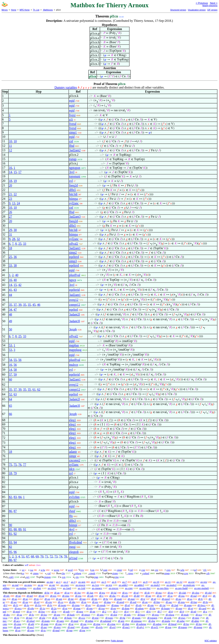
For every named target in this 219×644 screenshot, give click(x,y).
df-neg (80, 612)
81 (10, 534)
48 (10, 314)
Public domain (117, 641)
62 (39, 389)
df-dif (137, 596)
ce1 (28, 577)
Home (14, 10)
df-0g (122, 618)
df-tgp (69, 630)
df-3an (90, 593)
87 (15, 511)
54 (10, 360)
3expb (73, 329)
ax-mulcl (155, 585)
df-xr (29, 612)
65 (10, 406)
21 (10, 194)
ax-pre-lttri (145, 588)
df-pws (182, 618)
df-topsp (198, 627)
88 (15, 529)
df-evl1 (155, 627)
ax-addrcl (139, 585)
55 (15, 360)
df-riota (76, 605)
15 (15, 172)
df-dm (72, 602)
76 (20, 465)
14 (10, 172)
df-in (159, 596)
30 (15, 230)
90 (10, 525)
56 (20, 360)
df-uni (59, 599)
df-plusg (170, 615)
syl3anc (74, 465)
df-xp (25, 602)
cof (49, 573)
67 (28, 556)
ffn (71, 516)
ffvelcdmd (75, 542)
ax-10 (156, 582)
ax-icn (109, 585)
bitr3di (73, 194)
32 (18, 239)
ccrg (186, 573)
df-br (106, 599)
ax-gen (82, 582)
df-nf (136, 593)
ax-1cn (95, 585)
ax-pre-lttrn (163, 588)
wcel (70, 570)
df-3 (115, 612)
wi (23, 570)
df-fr (200, 599)
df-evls (99, 627)
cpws (131, 573)
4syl (72, 529)
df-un (148, 596)
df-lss (186, 624)
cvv (82, 570)
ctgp (96, 577)
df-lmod (172, 624)
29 (10, 230)
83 (15, 497)
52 (10, 394)
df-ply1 (140, 627)
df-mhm (89, 621)
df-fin (152, 608)
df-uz (19, 615)
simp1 (73, 132)
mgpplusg (75, 350)
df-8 (171, 612)
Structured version (178, 10)
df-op (47, 599)
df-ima (107, 602)
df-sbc (113, 596)
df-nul (194, 596)
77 (25, 465)
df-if (205, 596)
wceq (56, 570)
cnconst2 (75, 460)
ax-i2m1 (52, 588)
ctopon (47, 577)
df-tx (43, 630)
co (23, 573)
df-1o (42, 608)
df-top (168, 627)
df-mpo (115, 605)
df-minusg (136, 621)
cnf (71, 141)
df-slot (114, 615)
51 (23, 556)
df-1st (162, 605)
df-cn (18, 630)
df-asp (17, 627)
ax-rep (204, 582)
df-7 (160, 612)
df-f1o (38, 605)
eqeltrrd (74, 257)
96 (15, 552)
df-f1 (16, 605)
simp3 (73, 261)
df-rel (37, 602)
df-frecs (202, 605)
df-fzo (44, 615)
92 (15, 534)
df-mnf (16, 612)
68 (32, 556)
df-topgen (152, 618)
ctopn (115, 573)
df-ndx (127, 615)
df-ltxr (42, 612)
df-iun (83, 599)
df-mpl (71, 627)
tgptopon (75, 168)
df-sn (14, 599)
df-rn (84, 602)
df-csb (125, 596)
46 (39, 305)
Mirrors (5, 10)
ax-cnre (129, 588)
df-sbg (152, 621)
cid (131, 570)
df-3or (78, 593)
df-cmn (17, 624)
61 (34, 389)
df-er (65, 608)
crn (156, 570)
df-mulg (166, 621)
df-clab (182, 593)
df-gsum (136, 618)
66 (10, 414)
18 (10, 181)
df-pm (89, 608)
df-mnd (74, 621)
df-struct (86, 615)
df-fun (194, 602)
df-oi (190, 608)
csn (93, 570)
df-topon (183, 627)
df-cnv (49, 602)
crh (208, 573)
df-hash (71, 615)
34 (10, 310)
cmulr (92, 573)
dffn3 (72, 521)
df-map (77, 608)
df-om (151, 605)
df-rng (59, 624)
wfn (182, 570)
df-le (54, 612)
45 (34, 305)
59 (15, 374)
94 (15, 542)
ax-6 (114, 582)
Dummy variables (66, 87)
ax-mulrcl (171, 585)
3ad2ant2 (75, 150)
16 (10, 168)
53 (10, 345)
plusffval (75, 275)
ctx (77, 577)
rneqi (72, 547)
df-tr (143, 599)
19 (15, 181)
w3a (43, 570)
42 (20, 285)
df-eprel (166, 599)
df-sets (100, 615)
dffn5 (72, 190)
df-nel (30, 596)
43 (15, 290)
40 (17, 275)
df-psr (44, 627)
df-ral (42, 596)
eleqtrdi (74, 552)
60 (10, 379)
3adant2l (74, 314)
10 (10, 141)
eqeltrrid (74, 290)
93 (10, 542)
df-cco (82, 618)
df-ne (18, 596)
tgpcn (73, 280)
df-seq (57, 615)
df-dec (7, 615)
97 (15, 560)
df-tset (29, 618)
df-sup (179, 608)
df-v (101, 596)
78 (65, 556)
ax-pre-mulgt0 (202, 588)
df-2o (54, 608)
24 (18, 203)
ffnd (72, 146)
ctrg (117, 577)
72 (51, 556)
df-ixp (102, 608)
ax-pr (41, 585)
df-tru (102, 593)
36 (15, 257)
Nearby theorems (210, 6)
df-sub (66, 612)
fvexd (73, 124)
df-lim (157, 602)
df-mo (159, 593)
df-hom (68, 618)
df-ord (133, 602)
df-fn (205, 602)
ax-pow (28, 585)
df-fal (114, 593)
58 (15, 370)
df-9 (182, 612)
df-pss (182, 596)
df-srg (83, 624)
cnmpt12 (75, 305)
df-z (205, 612)
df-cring (111, 624)
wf (195, 570)
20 (10, 185)
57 (10, 374)
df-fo (26, 605)
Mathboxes (48, 10)
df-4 (126, 612)
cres (168, 570)
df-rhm (126, 624)
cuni (105, 570)
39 (20, 305)
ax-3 (73, 582)
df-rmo (66, 596)
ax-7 (125, 582)
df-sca (199, 615)
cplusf (146, 573)
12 (10, 150)
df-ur (71, 624)
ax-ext (191, 582)
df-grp (121, 621)
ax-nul (15, 585)
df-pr (25, 599)
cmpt (119, 570)
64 (10, 399)
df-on (145, 602)
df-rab (90, 596)
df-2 (104, 612)
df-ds (55, 618)
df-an (57, 593)
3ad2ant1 (75, 248)
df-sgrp (60, 621)
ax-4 (93, 582)
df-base (141, 615)
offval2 (74, 244)
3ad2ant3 (75, 217)
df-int (71, 599)
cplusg (78, 573)
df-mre (196, 618)
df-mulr (185, 615)
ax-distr (37, 588)
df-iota (181, 602)
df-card (203, 608)
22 (15, 194)
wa (32, 570)
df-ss (170, 596)
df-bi (47, 593)
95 (10, 552)
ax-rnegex (97, 588)
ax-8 (135, 582)
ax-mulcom (189, 585)
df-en (113, 608)
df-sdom (139, 608)
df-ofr (139, 605)
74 (61, 556)
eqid (72, 101)
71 (47, 556)
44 (10, 295)
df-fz (31, 615)
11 (10, 146)
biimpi (73, 525)
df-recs (18, 608)
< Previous (202, 3)
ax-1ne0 (67, 588)
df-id (153, 599)
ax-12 (180, 582)
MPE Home (25, 10)
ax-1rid (81, 588)
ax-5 (104, 582)
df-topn (109, 618)
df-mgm (46, 621)
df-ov (88, 605)
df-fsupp (165, 608)
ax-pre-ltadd (181, 588)
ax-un (52, 585)
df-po (178, 599)
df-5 (137, 612)
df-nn (92, 612)
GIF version (212, 10)
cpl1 (11, 577)
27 (10, 217)
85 (10, 529)
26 (10, 212)
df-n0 (193, 612)
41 (10, 290)
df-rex (53, 596)
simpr (73, 456)
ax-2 (66, 582)
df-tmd (56, 630)
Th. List (36, 10)
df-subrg (157, 624)
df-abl (31, 624)
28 (14, 239)
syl (71, 181)
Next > (214, 3)
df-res (95, 602)
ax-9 (145, 582)
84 (20, 497)
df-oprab (101, 605)
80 (10, 560)
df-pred (120, 602)
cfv (205, 570)
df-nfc (6, 596)
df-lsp (199, 624)
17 (20, 172)
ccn (64, 577)
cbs (63, 573)
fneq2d (73, 185)
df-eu (170, 593)
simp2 (73, 252)
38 (15, 265)
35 (10, 305)
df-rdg (31, 608)
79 (15, 473)
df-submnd (106, 621)
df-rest (95, 618)
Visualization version (197, 10)
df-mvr (57, 627)
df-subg (181, 621)
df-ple (42, 618)
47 (15, 310)
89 (20, 529)
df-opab (118, 599)
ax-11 (168, 582)
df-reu (78, 596)
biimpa (73, 199)
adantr (73, 452)
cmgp (167, 573)
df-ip (17, 618)
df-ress (155, 615)
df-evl (113, 627)
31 (10, 234)
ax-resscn (80, 585)
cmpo (36, 573)
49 (10, 321)
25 (20, 244)
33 (25, 244)
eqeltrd (73, 310)
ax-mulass (21, 588)
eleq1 (73, 420)
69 (37, 556)
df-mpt (131, 599)
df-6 (149, 612)
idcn (72, 469)
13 (14, 203)
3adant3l (74, 321)
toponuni (75, 176)
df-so (190, 599)
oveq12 (74, 300)
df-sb (147, 593)
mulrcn (73, 365)
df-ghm (195, 621)
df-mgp (45, 624)
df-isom (62, 605)
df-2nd (175, 605)
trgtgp (73, 159)
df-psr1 (126, 627)
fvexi (72, 115)
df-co (61, 602)
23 (10, 199)
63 (15, 394)
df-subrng (141, 624)
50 (10, 329)
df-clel (208, 593)
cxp (143, 570)
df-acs (17, 621)
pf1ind (73, 558)
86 (10, 511)
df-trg (82, 630)
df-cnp (31, 630)
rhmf (72, 511)
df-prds (168, 618)
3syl (72, 172)
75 (10, 465)
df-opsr (85, 627)
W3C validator (211, 641)
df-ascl (31, 627)
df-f (5, 605)
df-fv (50, 605)
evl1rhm (74, 497)
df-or (67, 593)
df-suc (169, 602)
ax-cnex (65, 585)
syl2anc (74, 203)
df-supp (188, 605)
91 (25, 529)
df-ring (97, 624)
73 (56, 556)
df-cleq (196, 593)
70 (42, 556)
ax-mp (50, 582)
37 (15, 305)
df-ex (125, 593)
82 (10, 497)
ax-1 (58, 582)
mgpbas (74, 345)
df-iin (94, 599)
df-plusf (31, 621)
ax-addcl (123, 585)
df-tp (36, 599)
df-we (14, 602)
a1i (71, 119)
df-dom (126, 608)
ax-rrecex (114, 588)
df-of (127, 605)
